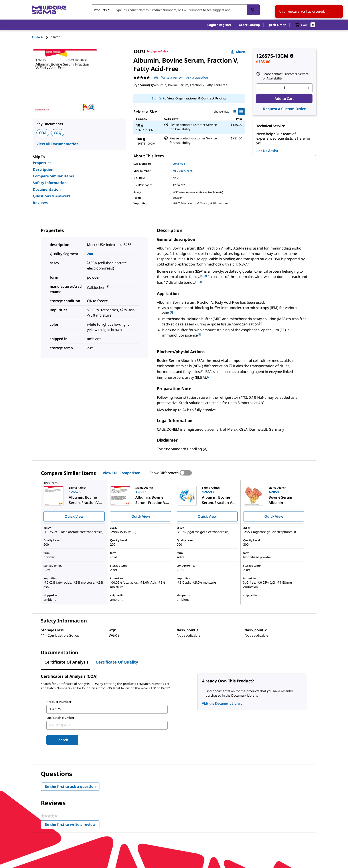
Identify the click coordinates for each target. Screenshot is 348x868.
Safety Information (50, 183)
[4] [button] (261, 323)
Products (38, 37)
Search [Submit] (62, 740)
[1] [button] (202, 276)
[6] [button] (230, 365)
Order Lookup (249, 25)
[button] (219, 25)
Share (238, 52)
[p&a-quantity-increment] (309, 88)
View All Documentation (57, 144)
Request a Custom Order (284, 109)
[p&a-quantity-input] (284, 88)
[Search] (253, 10)
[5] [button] (199, 334)
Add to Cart (284, 99)
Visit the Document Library (222, 703)
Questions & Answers (52, 196)
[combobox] (175, 10)
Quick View (74, 516)
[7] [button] (209, 377)
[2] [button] (205, 276)
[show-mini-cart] (305, 25)
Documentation (47, 189)
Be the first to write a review (72, 825)
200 (90, 254)
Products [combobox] (100, 10)
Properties (42, 163)
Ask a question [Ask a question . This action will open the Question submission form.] (197, 77)
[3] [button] (171, 312)
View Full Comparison (122, 473)
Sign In (157, 98)
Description (43, 169)
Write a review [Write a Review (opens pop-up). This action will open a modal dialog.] (172, 77)
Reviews (40, 203)
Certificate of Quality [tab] (117, 662)
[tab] (42, 37)
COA (43, 133)
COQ (58, 133)
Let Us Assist (267, 151)
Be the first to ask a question (70, 787)
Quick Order (277, 25)
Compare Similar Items (53, 176)
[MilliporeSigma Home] (49, 10)
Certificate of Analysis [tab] (66, 662)
